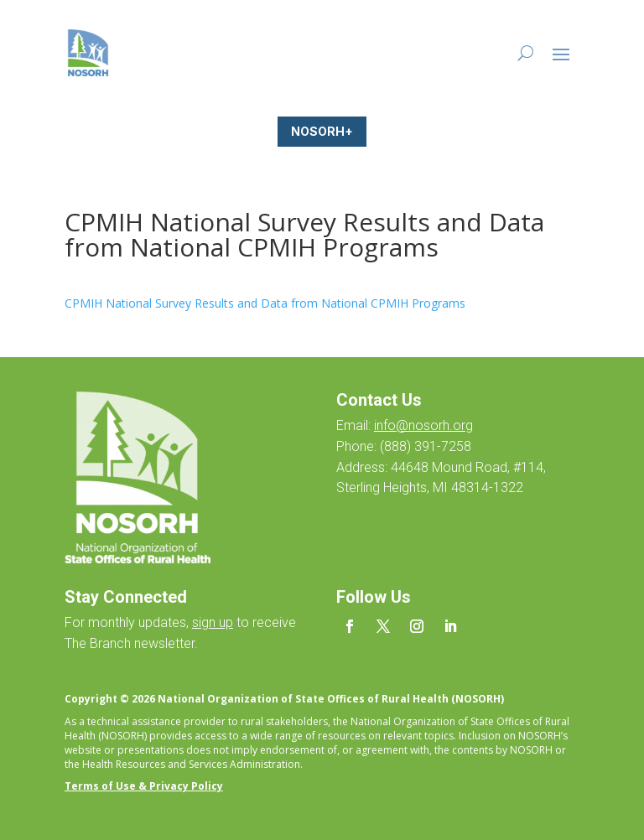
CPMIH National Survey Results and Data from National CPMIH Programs (265, 303)
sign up (213, 622)
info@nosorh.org (423, 425)
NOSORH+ (322, 131)
